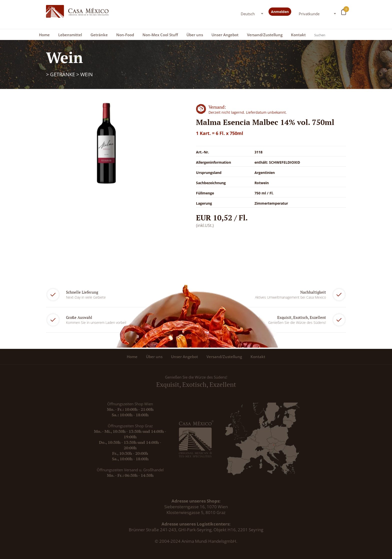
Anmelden (280, 12)
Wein (86, 74)
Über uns (195, 35)
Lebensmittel (70, 35)
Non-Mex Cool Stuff (160, 35)
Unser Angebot (225, 35)
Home (44, 35)
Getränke (99, 35)
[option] (106, 143)
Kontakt (298, 35)
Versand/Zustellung (265, 35)
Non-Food (125, 35)
